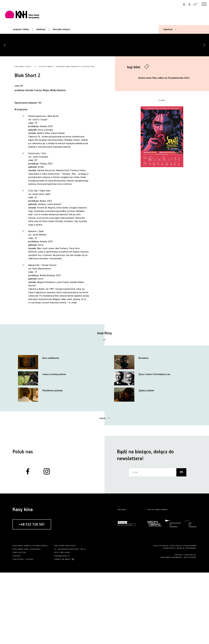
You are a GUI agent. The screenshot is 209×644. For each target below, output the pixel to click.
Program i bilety (23, 138)
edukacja (41, 29)
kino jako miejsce (61, 29)
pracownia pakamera (171, 629)
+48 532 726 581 (32, 596)
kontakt (17, 627)
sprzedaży (35, 621)
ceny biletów (19, 624)
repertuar (168, 29)
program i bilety (21, 29)
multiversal (190, 629)
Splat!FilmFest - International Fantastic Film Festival (67, 138)
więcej (102, 490)
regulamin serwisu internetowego (30, 617)
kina (26, 621)
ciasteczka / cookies (23, 631)
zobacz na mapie (63, 631)
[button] (204, 81)
